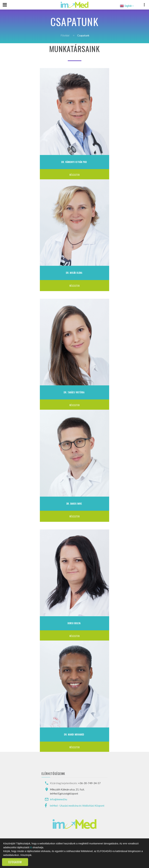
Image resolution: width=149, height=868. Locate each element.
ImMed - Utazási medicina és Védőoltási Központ (77, 806)
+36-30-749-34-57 (89, 783)
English (127, 6)
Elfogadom (15, 862)
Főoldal (65, 35)
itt (31, 847)
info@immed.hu (58, 799)
